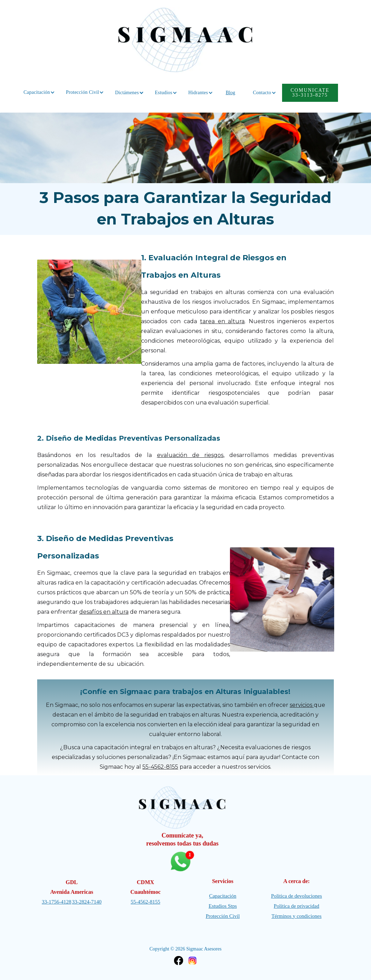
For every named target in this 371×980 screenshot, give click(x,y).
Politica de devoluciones (296, 896)
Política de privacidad (296, 906)
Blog (230, 93)
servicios (302, 705)
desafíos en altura (104, 612)
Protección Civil (223, 916)
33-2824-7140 (87, 902)
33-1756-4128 (56, 902)
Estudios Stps (222, 906)
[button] (37, 92)
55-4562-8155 (160, 767)
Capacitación (223, 896)
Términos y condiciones (296, 916)
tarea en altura (222, 321)
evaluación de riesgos (190, 455)
